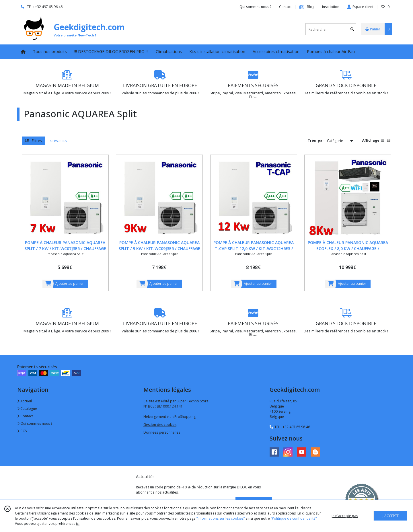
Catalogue (27, 409)
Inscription (331, 7)
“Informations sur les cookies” (221, 518)
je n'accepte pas (345, 516)
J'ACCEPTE (391, 516)
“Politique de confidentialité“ (294, 518)
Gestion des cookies (160, 425)
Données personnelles (162, 432)
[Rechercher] (352, 29)
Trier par (316, 140)
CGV (22, 431)
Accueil (25, 401)
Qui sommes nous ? (35, 423)
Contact (285, 7)
